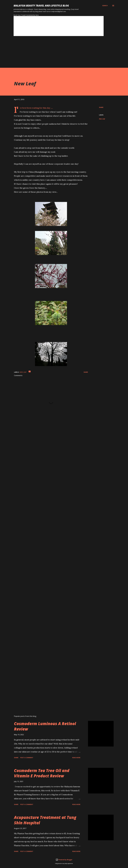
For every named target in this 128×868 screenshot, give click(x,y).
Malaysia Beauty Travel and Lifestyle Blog (41, 6)
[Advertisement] (60, 54)
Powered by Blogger (64, 860)
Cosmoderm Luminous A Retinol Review (45, 726)
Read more (76, 758)
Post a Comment (27, 758)
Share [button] (101, 107)
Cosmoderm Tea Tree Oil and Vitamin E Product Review (42, 773)
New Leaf (102, 119)
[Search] (105, 6)
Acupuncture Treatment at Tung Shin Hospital (45, 820)
